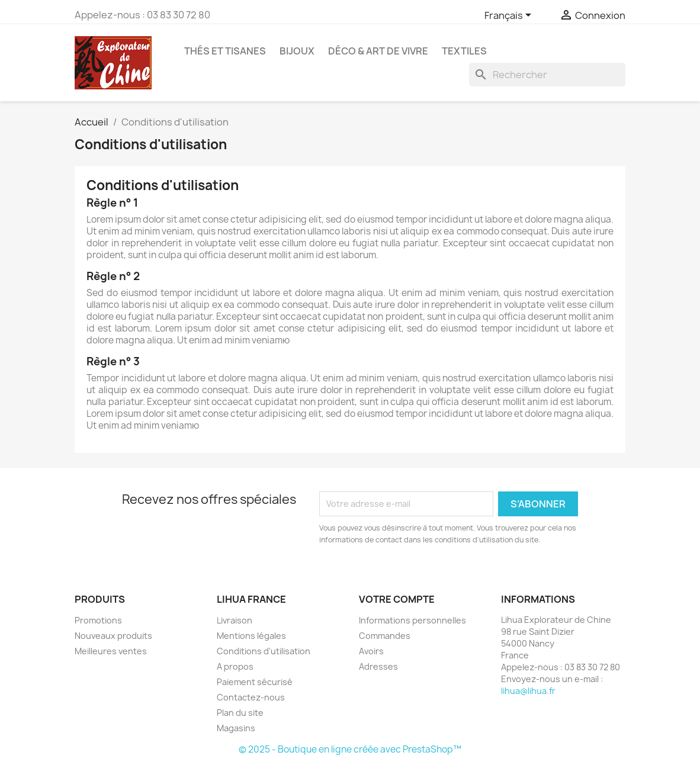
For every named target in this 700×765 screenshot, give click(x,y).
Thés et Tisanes (225, 51)
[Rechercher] (547, 75)
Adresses (378, 666)
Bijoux (297, 51)
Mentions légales (251, 636)
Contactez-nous (251, 697)
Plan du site (240, 713)
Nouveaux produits (113, 636)
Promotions (98, 620)
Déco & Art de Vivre (378, 51)
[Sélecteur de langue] (510, 16)
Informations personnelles (412, 620)
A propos (235, 666)
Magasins (236, 728)
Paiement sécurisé (255, 682)
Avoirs (371, 651)
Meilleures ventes (111, 651)
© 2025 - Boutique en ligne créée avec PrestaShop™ (350, 749)
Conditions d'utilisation (264, 651)
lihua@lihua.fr (528, 691)
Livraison (235, 620)
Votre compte (397, 599)
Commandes (385, 636)
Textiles (464, 51)
